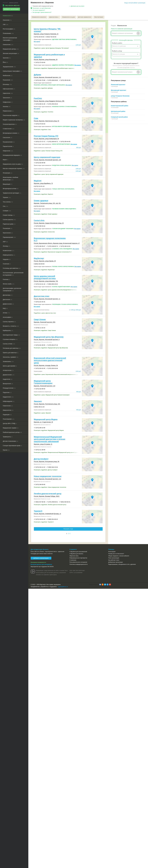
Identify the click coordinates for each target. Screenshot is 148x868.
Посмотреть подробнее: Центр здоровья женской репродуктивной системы (55, 290)
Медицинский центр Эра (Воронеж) (49, 337)
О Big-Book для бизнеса (76, 554)
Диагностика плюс (42, 296)
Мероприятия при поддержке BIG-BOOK (42, 567)
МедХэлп (38, 181)
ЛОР (5, 241)
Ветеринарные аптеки (11, 188)
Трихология (7, 97)
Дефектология (8, 304)
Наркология (8, 93)
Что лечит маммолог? (39, 10)
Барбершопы (8, 330)
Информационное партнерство (78, 558)
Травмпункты (8, 437)
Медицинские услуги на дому (13, 164)
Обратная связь (74, 556)
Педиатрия (7, 414)
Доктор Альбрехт (41, 459)
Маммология (8, 15)
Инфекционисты (9, 255)
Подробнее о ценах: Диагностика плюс (45, 313)
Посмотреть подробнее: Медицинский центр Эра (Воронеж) (51, 348)
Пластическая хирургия (11, 115)
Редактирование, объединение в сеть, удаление (122, 564)
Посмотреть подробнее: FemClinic (44, 112)
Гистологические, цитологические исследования (13, 274)
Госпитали (7, 264)
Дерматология (9, 375)
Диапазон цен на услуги (77, 6)
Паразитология (8, 146)
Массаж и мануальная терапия (14, 168)
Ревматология (8, 111)
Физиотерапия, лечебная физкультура (10, 178)
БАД (5, 308)
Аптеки (6, 313)
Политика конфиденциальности (79, 564)
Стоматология (9, 128)
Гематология (8, 406)
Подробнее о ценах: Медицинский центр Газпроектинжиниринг (52, 395)
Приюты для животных (11, 352)
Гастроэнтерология (10, 124)
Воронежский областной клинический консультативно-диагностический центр (50, 361)
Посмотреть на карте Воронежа (42, 8)
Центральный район (118, 111)
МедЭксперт (39, 259)
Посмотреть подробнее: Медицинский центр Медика (49, 430)
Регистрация (112, 552)
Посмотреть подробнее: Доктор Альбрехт (46, 470)
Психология (8, 80)
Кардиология (8, 397)
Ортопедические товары (11, 335)
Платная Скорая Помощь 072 (46, 136)
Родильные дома (9, 224)
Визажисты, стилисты (11, 326)
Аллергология (8, 370)
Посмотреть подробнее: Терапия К (44, 522)
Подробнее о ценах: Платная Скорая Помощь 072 (48, 151)
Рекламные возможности (38, 562)
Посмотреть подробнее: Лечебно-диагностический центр (50, 505)
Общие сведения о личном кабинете (119, 556)
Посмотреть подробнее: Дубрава (43, 88)
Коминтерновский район (120, 106)
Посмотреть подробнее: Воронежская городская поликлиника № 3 (53, 252)
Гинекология (8, 44)
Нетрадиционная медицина (12, 155)
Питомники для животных (12, 348)
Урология (7, 58)
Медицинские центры (11, 49)
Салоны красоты (9, 219)
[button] (100, 585)
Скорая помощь (9, 215)
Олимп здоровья (41, 201)
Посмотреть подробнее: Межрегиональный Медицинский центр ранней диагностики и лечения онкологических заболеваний (57, 453)
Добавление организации (115, 562)
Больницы (7, 84)
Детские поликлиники (10, 441)
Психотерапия (9, 419)
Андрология (8, 379)
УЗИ (6, 24)
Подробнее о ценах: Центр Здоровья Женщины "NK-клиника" (51, 48)
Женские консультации (11, 53)
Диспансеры (8, 295)
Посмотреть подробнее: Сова (42, 130)
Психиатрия (8, 228)
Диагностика (55, 17)
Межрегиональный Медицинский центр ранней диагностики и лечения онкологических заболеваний (50, 439)
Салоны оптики (9, 344)
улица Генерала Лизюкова (120, 96)
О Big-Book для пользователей (78, 552)
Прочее (6, 450)
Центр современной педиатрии (47, 157)
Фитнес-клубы (9, 284)
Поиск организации (114, 558)
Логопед (6, 246)
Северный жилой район (119, 117)
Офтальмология (9, 89)
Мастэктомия (101, 17)
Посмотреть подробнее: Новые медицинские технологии (50, 487)
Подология (7, 392)
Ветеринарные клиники (11, 133)
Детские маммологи (86, 17)
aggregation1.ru (63, 587)
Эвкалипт (38, 402)
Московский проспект (119, 90)
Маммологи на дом (70, 17)
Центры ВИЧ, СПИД (10, 423)
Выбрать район (117, 43)
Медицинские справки (11, 428)
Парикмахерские (9, 237)
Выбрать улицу (117, 51)
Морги (6, 159)
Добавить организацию (11, 9)
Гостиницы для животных (12, 268)
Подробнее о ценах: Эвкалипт (42, 413)
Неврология (8, 151)
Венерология (8, 383)
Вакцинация (8, 184)
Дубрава (37, 75)
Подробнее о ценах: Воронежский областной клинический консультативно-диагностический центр (57, 375)
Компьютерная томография (12, 71)
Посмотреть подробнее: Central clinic (44, 232)
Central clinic (39, 221)
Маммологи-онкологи (39, 17)
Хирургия (7, 259)
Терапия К (38, 511)
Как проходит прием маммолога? (42, 12)
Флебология (8, 75)
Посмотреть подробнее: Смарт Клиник (45, 331)
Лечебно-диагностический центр (48, 494)
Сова (36, 118)
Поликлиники (8, 33)
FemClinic (38, 99)
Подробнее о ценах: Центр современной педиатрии (49, 174)
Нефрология (8, 102)
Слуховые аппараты (10, 339)
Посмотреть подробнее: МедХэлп (43, 194)
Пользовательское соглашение (78, 562)
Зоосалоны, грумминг (11, 357)
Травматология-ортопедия (12, 193)
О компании (73, 560)
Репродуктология (9, 388)
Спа (5, 206)
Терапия (7, 197)
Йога (5, 62)
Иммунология (8, 410)
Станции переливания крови (12, 445)
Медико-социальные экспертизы (14, 120)
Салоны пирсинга (9, 321)
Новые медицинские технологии (48, 476)
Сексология (8, 137)
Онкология (7, 20)
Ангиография (8, 317)
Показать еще (68, 529)
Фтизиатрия (8, 173)
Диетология (7, 299)
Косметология (8, 250)
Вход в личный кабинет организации (135, 3)
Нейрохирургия (9, 401)
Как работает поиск (114, 560)
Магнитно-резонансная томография (10, 39)
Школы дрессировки (10, 366)
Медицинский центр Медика (46, 420)
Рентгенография (9, 29)
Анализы (7, 106)
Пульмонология (9, 142)
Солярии (7, 211)
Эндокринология (9, 66)
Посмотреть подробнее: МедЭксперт (44, 270)
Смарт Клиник (40, 320)
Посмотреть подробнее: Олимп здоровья (46, 214)
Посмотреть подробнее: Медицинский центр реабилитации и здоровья (54, 68)
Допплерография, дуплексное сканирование (12, 289)
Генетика (6, 279)
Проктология (8, 233)
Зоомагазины (8, 361)
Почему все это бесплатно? (116, 554)
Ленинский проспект (118, 85)
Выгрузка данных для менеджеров (41, 564)
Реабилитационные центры (12, 432)
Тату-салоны (8, 202)
